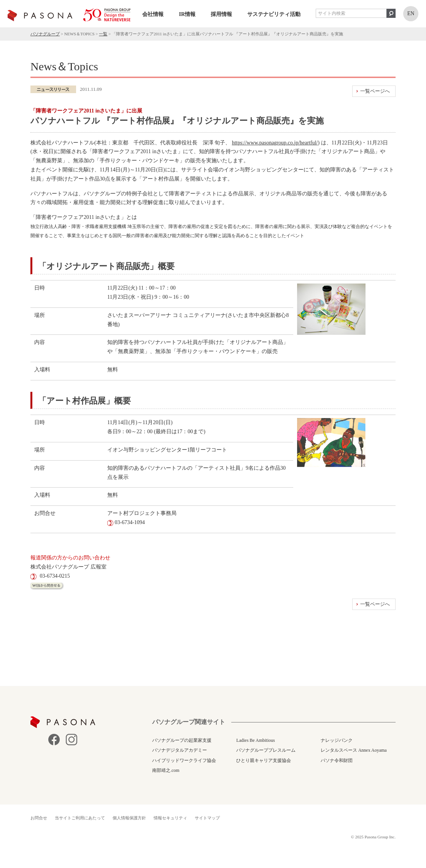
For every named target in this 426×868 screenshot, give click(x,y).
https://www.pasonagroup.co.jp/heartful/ (275, 143)
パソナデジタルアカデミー (180, 750)
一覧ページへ (375, 91)
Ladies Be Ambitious (255, 740)
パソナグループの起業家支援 (182, 740)
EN (411, 13)
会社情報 (153, 14)
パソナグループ (45, 34)
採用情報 (221, 14)
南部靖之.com (166, 770)
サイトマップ (207, 818)
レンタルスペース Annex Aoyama (354, 750)
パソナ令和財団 (337, 760)
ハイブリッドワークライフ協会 (184, 760)
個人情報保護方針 (129, 818)
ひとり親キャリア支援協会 (264, 760)
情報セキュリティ (170, 818)
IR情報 (187, 14)
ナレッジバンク (337, 740)
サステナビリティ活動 (274, 14)
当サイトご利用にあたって (80, 818)
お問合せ (39, 818)
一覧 (103, 34)
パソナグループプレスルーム (266, 750)
